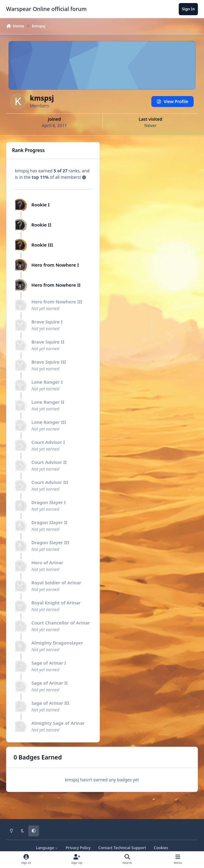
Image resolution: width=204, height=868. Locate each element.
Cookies (161, 848)
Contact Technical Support (122, 848)
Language (47, 848)
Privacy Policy (78, 848)
